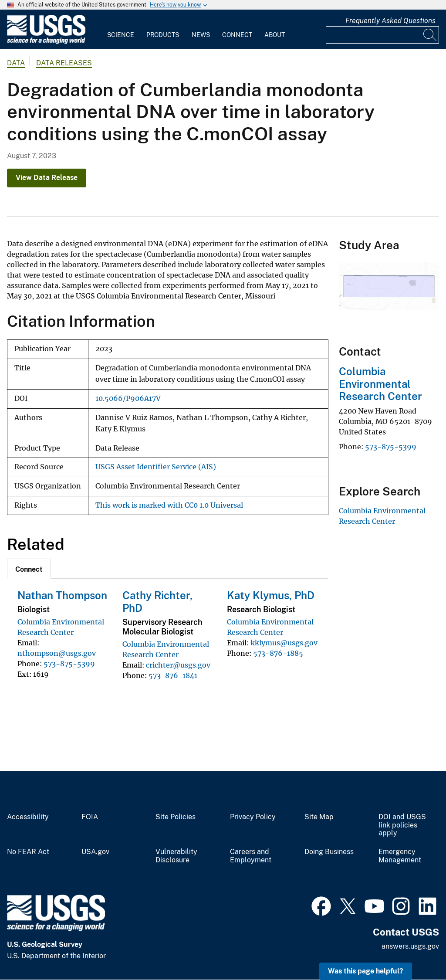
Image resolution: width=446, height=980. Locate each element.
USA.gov (95, 852)
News (201, 35)
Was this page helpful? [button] (366, 971)
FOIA (90, 817)
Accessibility (28, 817)
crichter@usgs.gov (178, 665)
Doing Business (329, 852)
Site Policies (176, 817)
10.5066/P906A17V (128, 398)
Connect (237, 35)
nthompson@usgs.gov (57, 653)
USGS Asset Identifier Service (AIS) (156, 467)
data (16, 63)
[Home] (46, 42)
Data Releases (64, 63)
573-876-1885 (278, 653)
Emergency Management (400, 856)
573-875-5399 (69, 664)
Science (121, 35)
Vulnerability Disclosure (176, 856)
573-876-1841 (173, 675)
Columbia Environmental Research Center (380, 384)
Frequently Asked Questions (390, 21)
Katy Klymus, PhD (271, 595)
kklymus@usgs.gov (284, 643)
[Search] (430, 35)
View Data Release (47, 178)
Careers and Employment (251, 856)
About (275, 35)
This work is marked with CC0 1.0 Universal (169, 505)
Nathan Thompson (62, 595)
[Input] (382, 35)
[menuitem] (121, 30)
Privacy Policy (253, 817)
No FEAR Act (28, 852)
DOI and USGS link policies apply (402, 825)
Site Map (319, 817)
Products (163, 35)
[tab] (29, 569)
